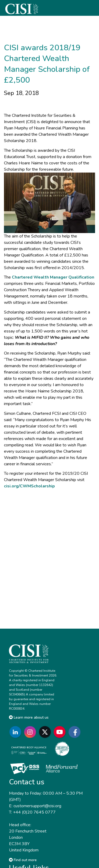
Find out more (23, 860)
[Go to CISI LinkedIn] (16, 732)
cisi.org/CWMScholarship (29, 486)
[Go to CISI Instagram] (31, 732)
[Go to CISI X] (46, 732)
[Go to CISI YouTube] (61, 732)
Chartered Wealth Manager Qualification (53, 277)
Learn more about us (29, 717)
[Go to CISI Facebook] (76, 732)
